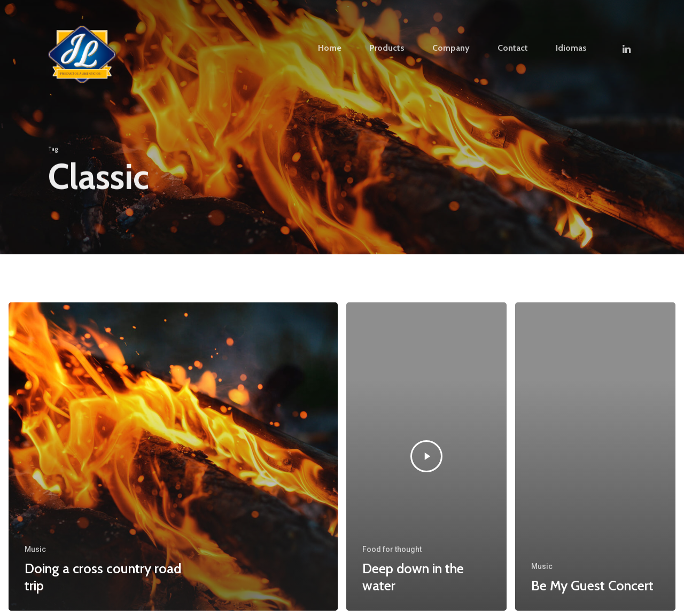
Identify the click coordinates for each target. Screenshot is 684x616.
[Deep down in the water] (426, 457)
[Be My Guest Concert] (595, 457)
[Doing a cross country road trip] (173, 457)
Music (35, 549)
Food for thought (392, 549)
